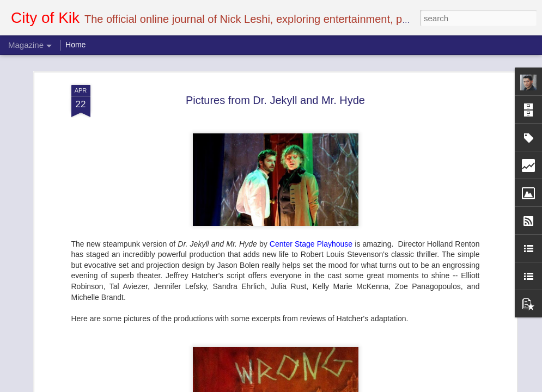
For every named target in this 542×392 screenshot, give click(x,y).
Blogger (305, 386)
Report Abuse (337, 386)
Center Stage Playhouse (311, 92)
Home (75, 45)
